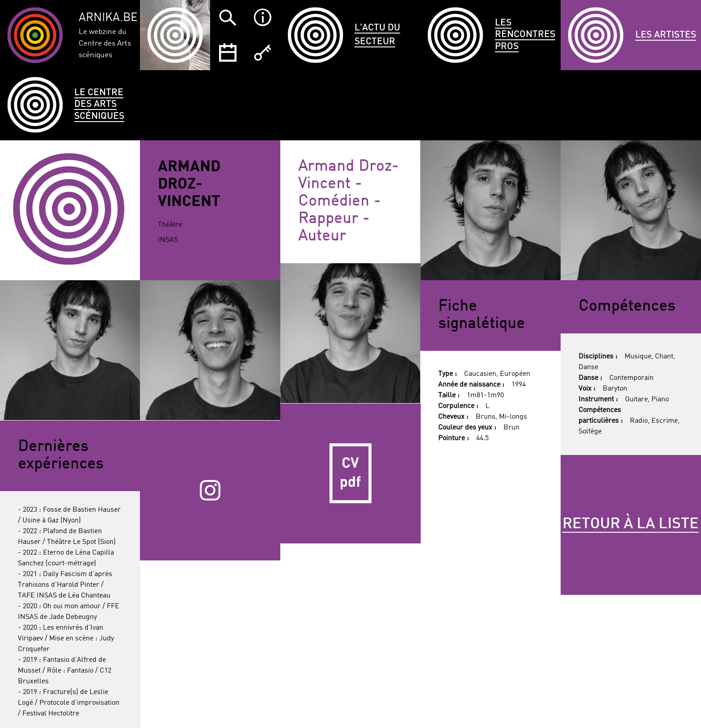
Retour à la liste (631, 524)
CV (350, 474)
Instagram (210, 490)
